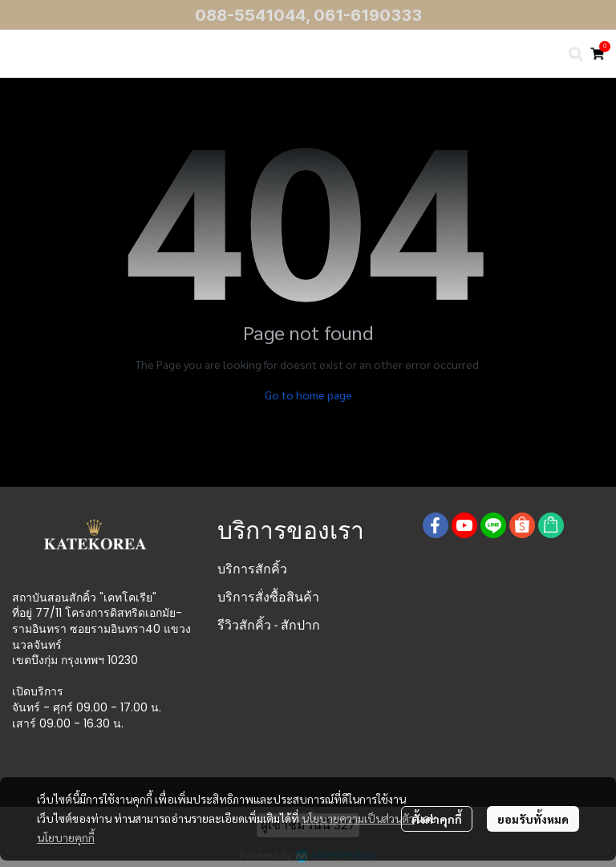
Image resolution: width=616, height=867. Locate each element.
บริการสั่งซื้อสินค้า (268, 597)
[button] (576, 54)
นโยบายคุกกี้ (66, 837)
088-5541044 (250, 15)
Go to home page (308, 395)
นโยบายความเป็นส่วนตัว (358, 818)
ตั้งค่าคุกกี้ (437, 819)
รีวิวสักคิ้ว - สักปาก (269, 625)
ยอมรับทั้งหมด (533, 819)
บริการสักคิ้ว (252, 569)
